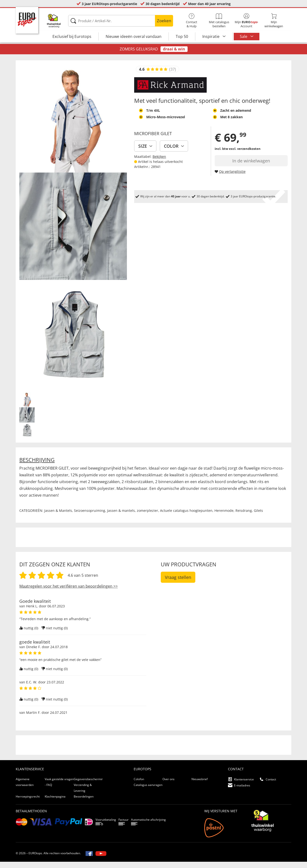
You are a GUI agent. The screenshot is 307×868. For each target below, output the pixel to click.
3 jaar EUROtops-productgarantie (109, 4)
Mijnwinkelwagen (274, 21)
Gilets (258, 517)
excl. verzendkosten (245, 155)
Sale (244, 36)
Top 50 (182, 36)
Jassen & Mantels (58, 517)
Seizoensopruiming (90, 517)
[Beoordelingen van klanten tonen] (157, 76)
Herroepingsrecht (28, 803)
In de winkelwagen (251, 167)
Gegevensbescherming (89, 785)
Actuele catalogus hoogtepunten (186, 517)
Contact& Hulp (192, 21)
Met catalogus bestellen (219, 21)
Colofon (139, 785)
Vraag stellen (178, 583)
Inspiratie (211, 36)
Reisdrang (244, 517)
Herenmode (224, 517)
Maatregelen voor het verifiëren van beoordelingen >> (69, 592)
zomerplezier (147, 517)
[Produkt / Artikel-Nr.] (121, 21)
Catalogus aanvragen (148, 791)
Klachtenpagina (55, 803)
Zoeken (164, 21)
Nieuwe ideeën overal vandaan (134, 36)
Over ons (168, 785)
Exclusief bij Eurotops (72, 36)
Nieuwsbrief (200, 785)
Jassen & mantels (121, 517)
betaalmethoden (31, 817)
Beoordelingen (84, 803)
